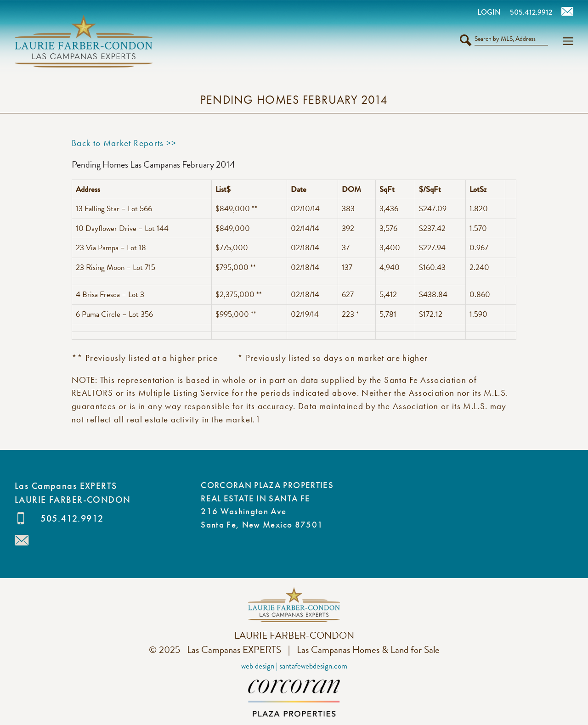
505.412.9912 (72, 518)
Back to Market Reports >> (124, 143)
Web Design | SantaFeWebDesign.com (294, 666)
